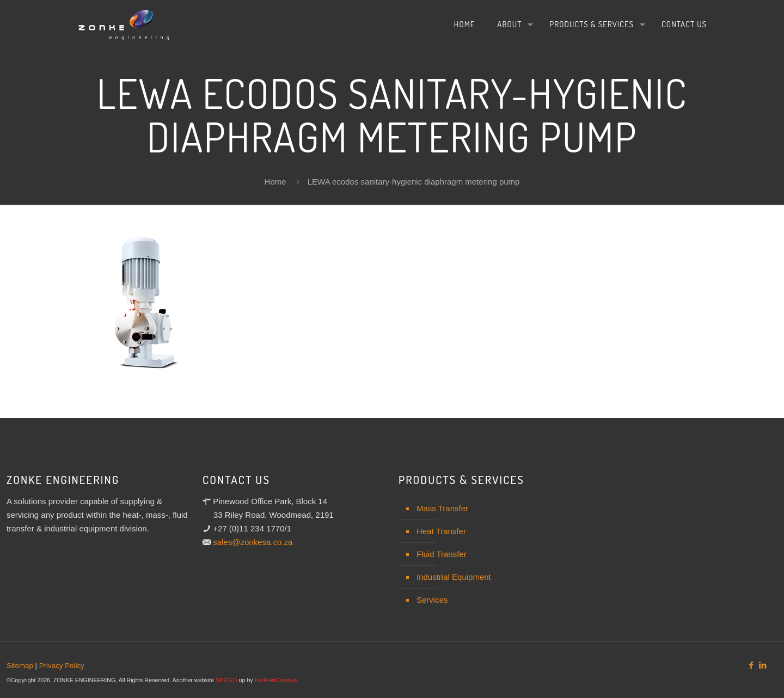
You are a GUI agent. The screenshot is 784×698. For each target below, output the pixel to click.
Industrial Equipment (454, 577)
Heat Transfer (441, 531)
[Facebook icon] (751, 665)
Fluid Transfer (442, 554)
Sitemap (20, 666)
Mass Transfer (442, 508)
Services (432, 600)
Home (275, 182)
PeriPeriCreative (276, 680)
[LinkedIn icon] (762, 665)
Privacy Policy (62, 666)
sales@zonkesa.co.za (253, 542)
